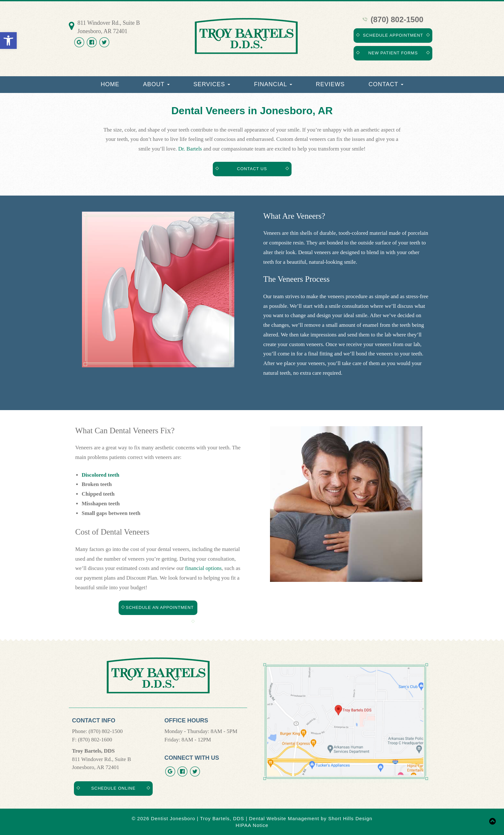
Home (110, 84)
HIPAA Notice (252, 825)
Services (212, 84)
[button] (8, 41)
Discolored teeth (100, 475)
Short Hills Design (350, 818)
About (156, 84)
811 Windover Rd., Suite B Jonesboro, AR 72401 (109, 27)
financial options (203, 568)
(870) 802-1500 (393, 19)
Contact (386, 84)
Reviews (330, 84)
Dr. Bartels (190, 149)
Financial (273, 84)
